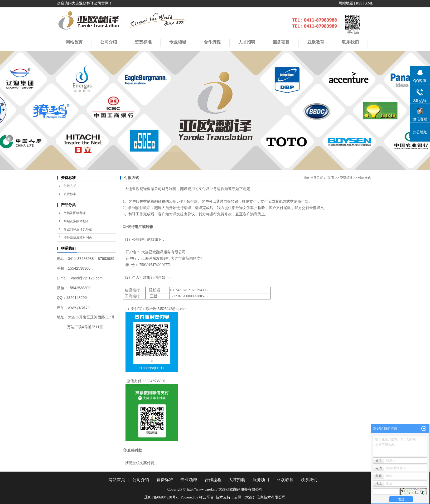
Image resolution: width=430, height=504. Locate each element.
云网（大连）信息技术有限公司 (260, 497)
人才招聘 (247, 42)
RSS (359, 3)
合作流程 (212, 42)
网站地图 (346, 3)
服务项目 (261, 480)
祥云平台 (206, 497)
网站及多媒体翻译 (76, 221)
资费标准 (143, 42)
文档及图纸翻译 (75, 213)
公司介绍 (109, 42)
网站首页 (74, 42)
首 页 (331, 178)
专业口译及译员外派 (78, 229)
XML (369, 3)
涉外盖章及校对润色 (78, 238)
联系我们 (309, 480)
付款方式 (70, 186)
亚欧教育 (285, 480)
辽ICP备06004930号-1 (161, 497)
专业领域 (178, 42)
